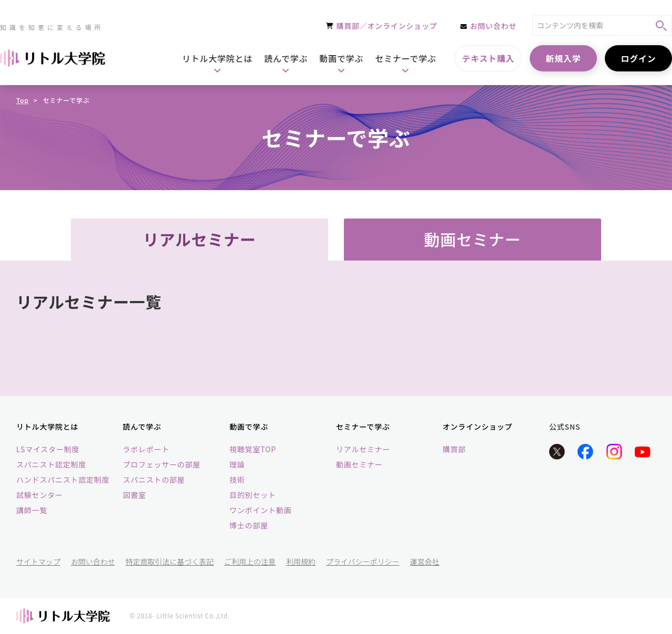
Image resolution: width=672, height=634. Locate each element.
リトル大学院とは (47, 427)
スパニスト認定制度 (51, 464)
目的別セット (253, 495)
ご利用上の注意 (250, 562)
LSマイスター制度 (48, 449)
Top (23, 100)
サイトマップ (38, 562)
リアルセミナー (363, 449)
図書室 (134, 495)
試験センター (40, 495)
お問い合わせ (93, 562)
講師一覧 (32, 510)
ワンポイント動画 (260, 510)
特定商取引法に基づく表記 (170, 562)
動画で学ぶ (249, 427)
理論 (237, 464)
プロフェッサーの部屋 (162, 464)
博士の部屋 (249, 525)
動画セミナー (359, 464)
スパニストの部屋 (154, 480)
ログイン (638, 58)
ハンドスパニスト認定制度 (63, 480)
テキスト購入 (488, 58)
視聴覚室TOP (253, 449)
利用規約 (301, 562)
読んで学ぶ (142, 427)
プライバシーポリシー (363, 562)
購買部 (454, 449)
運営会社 (425, 562)
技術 (237, 480)
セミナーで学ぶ (363, 427)
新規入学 (563, 58)
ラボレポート (146, 449)
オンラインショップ (477, 427)
